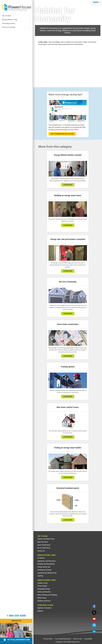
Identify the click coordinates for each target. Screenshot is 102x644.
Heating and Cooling (44, 570)
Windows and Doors (44, 601)
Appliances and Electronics (47, 561)
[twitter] (94, 613)
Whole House (42, 598)
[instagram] (94, 625)
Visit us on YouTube (16, 27)
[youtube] (94, 619)
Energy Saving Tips (44, 567)
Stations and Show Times (46, 539)
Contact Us (41, 551)
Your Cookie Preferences (63, 639)
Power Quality (42, 586)
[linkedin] (94, 631)
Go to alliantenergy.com (17, 640)
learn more (68, 185)
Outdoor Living (42, 583)
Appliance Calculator (44, 608)
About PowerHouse (44, 545)
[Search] (97, 2)
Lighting (40, 576)
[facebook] (94, 606)
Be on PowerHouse (44, 548)
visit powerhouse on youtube (62, 134)
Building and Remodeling (46, 564)
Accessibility (88, 639)
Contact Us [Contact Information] (16, 621)
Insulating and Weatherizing (47, 573)
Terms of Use (77, 639)
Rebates (40, 611)
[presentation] (68, 65)
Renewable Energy (44, 589)
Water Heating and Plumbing (47, 595)
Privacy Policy (48, 639)
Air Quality (41, 558)
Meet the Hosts (43, 542)
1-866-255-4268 (16, 616)
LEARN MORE (68, 314)
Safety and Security (44, 592)
